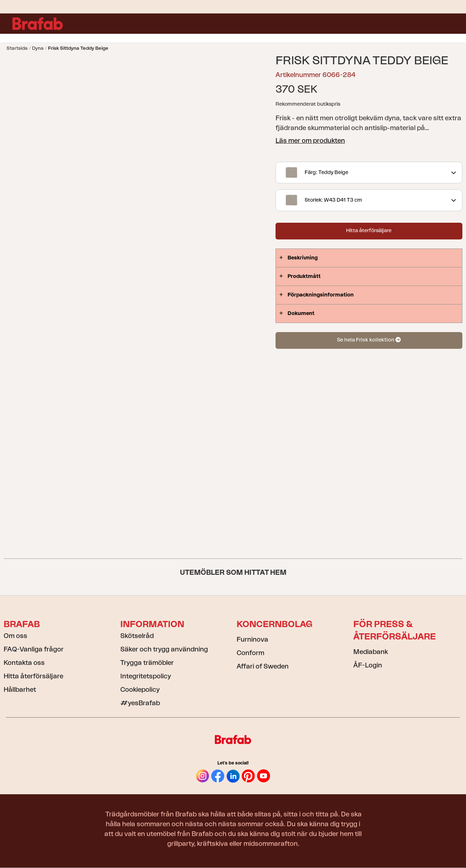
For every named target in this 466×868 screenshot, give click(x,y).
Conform (250, 653)
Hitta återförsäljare (369, 231)
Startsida (17, 48)
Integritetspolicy (146, 676)
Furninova (252, 639)
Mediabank (371, 652)
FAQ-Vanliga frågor (34, 649)
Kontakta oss (24, 663)
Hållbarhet (20, 690)
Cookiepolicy (140, 690)
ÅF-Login (368, 665)
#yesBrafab (140, 703)
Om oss (15, 636)
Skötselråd (137, 636)
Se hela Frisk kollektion (369, 340)
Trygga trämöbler (147, 663)
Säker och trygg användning (164, 649)
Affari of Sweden (263, 666)
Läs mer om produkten (310, 141)
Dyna (38, 48)
